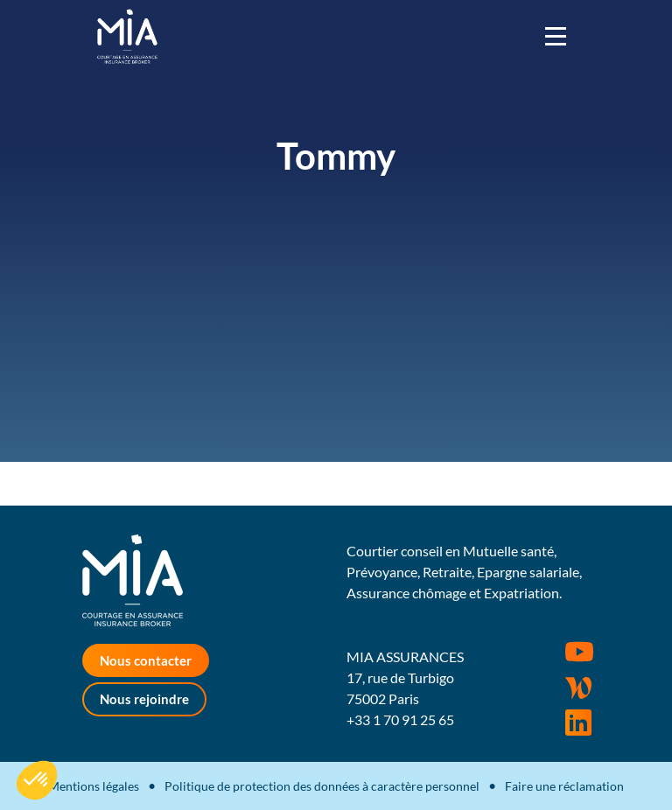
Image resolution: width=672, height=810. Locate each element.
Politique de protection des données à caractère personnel (322, 786)
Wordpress (578, 688)
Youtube (579, 652)
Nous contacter (146, 660)
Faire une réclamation (564, 786)
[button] (37, 780)
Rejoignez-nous (578, 723)
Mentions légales (94, 786)
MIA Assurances (127, 36)
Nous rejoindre (144, 699)
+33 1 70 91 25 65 (400, 719)
